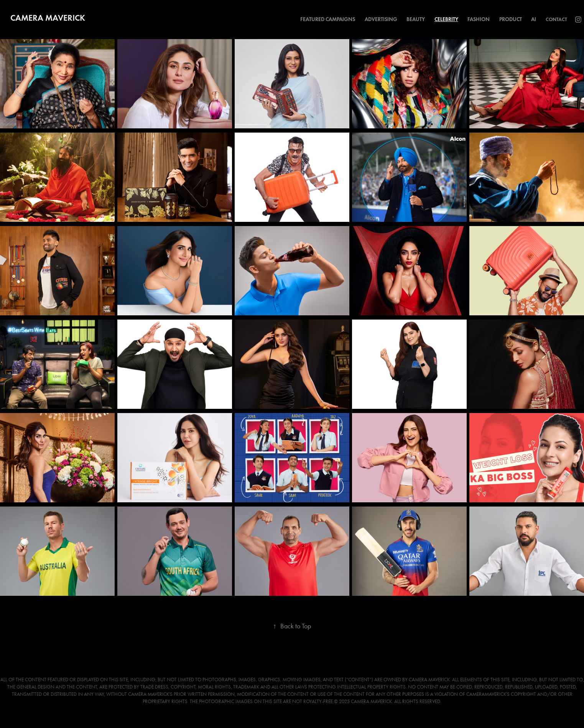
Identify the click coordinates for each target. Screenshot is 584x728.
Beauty (416, 19)
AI (534, 19)
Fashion (479, 19)
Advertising (381, 19)
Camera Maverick (48, 18)
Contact (556, 20)
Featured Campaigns (328, 19)
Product (511, 19)
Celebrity (446, 19)
